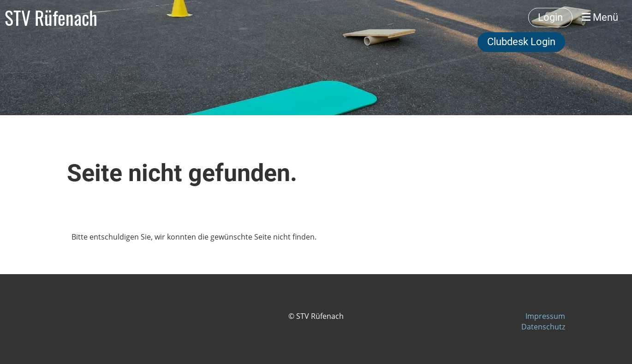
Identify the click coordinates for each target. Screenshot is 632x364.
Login (550, 17)
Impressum (545, 316)
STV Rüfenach (51, 18)
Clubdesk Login (521, 42)
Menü (600, 17)
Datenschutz (543, 327)
